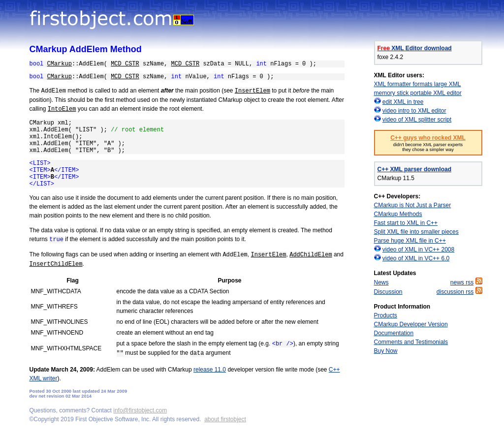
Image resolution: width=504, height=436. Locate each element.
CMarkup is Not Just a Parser (413, 205)
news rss (462, 282)
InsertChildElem (56, 264)
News (381, 282)
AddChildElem (311, 255)
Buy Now (386, 351)
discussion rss (455, 292)
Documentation (394, 333)
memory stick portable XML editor (418, 93)
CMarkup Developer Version (411, 324)
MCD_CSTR (125, 64)
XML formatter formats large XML (418, 84)
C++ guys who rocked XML (428, 138)
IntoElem (62, 109)
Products (386, 315)
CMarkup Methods (398, 214)
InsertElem (252, 91)
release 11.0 (210, 370)
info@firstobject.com (140, 410)
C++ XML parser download (414, 169)
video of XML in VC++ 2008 (418, 249)
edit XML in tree (403, 102)
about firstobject (225, 419)
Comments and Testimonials (411, 342)
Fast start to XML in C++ (406, 223)
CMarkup (60, 64)
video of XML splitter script (417, 120)
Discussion (388, 292)
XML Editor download (415, 48)
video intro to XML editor (414, 111)
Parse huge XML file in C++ (410, 241)
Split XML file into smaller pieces (416, 232)
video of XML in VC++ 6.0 (416, 258)
